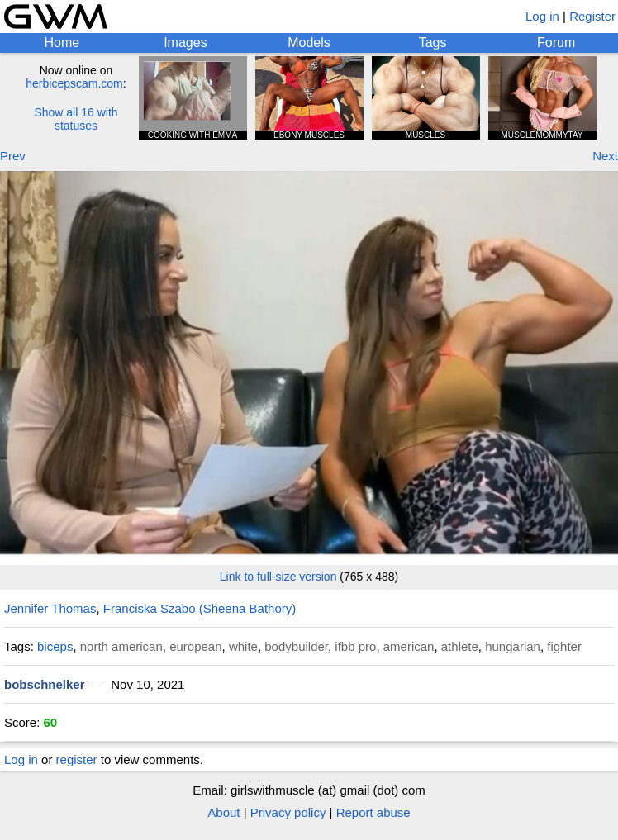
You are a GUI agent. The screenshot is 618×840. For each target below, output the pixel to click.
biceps (55, 646)
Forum (556, 43)
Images (185, 43)
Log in (542, 16)
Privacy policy (288, 812)
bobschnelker (45, 684)
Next (605, 156)
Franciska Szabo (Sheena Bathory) (200, 608)
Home (62, 43)
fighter (564, 646)
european (195, 646)
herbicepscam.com (74, 83)
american (409, 646)
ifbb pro (355, 646)
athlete (460, 646)
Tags (433, 43)
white (243, 646)
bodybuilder (296, 646)
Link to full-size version (278, 577)
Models (309, 43)
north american (121, 646)
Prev (13, 156)
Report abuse (373, 812)
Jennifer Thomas (50, 608)
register (77, 759)
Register (592, 16)
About (223, 812)
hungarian (513, 646)
